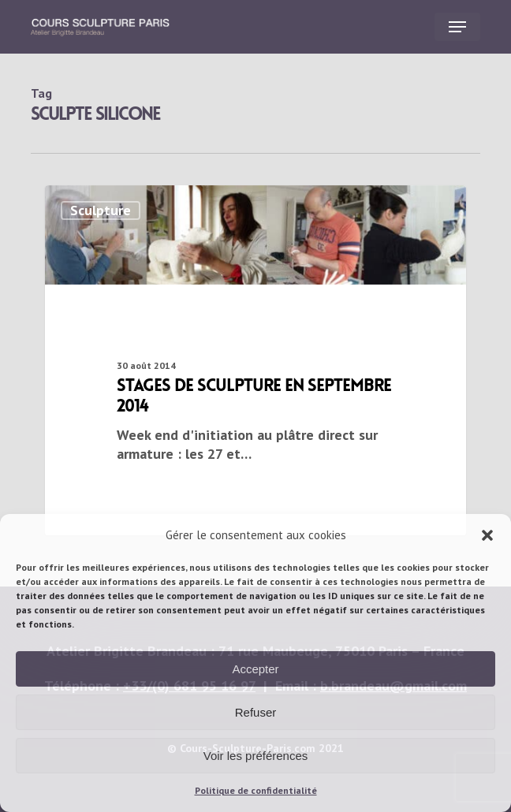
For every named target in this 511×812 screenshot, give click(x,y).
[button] (487, 535)
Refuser (256, 712)
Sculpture (101, 210)
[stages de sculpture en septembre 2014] (255, 360)
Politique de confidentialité (256, 790)
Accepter (255, 669)
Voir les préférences (256, 756)
